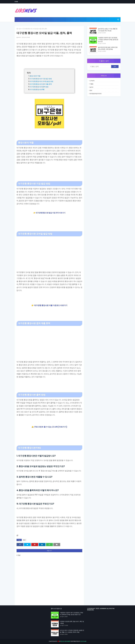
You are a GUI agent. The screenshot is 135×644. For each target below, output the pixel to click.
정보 (20, 29)
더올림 (92, 84)
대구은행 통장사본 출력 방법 (39, 87)
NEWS (19, 37)
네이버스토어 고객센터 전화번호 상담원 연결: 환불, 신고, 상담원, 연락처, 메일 (72, 631)
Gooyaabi (83, 641)
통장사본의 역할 (35, 76)
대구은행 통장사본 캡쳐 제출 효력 (41, 84)
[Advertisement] (49, 251)
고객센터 (92, 81)
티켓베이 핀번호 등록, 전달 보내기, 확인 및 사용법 (72, 622)
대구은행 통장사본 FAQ (37, 89)
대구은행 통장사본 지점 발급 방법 (41, 79)
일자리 (92, 87)
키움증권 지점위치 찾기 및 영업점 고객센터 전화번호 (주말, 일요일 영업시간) (108, 40)
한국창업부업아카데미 (96, 94)
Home (16, 2)
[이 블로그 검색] (100, 67)
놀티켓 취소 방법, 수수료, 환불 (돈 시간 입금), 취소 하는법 (108, 30)
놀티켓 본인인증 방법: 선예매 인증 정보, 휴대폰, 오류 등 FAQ (108, 48)
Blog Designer (66, 641)
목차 (29, 73)
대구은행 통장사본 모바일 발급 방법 (42, 81)
